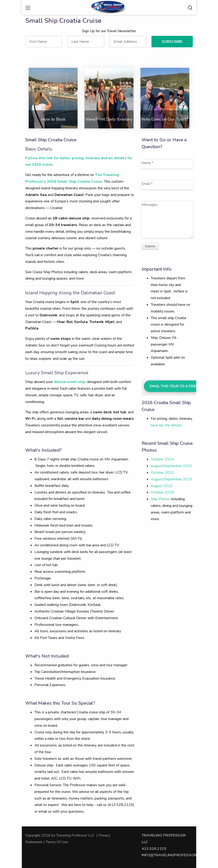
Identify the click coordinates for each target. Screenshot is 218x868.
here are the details (166, 425)
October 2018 (162, 492)
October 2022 (162, 473)
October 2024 (162, 459)
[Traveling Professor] (109, 7)
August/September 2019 (171, 479)
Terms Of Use (57, 842)
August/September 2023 (171, 466)
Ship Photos (161, 499)
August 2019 (162, 486)
